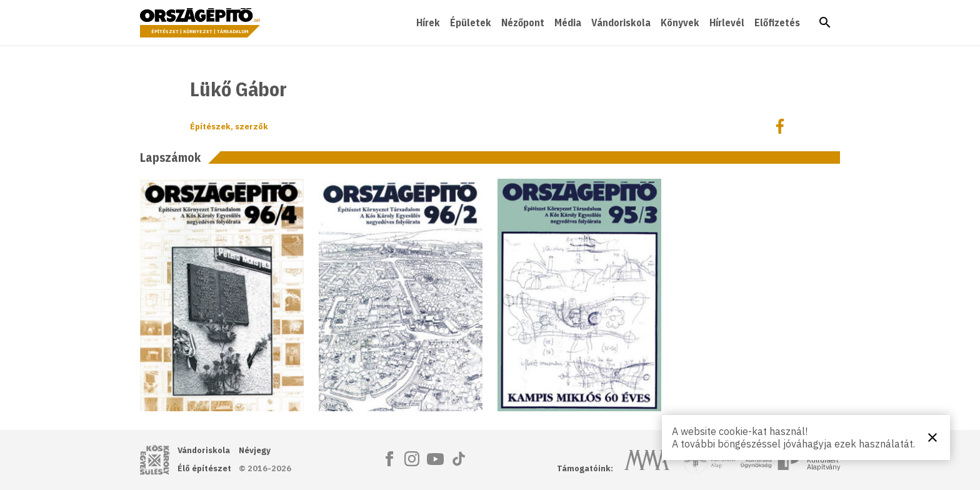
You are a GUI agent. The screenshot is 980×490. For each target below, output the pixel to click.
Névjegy (255, 450)
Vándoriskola (621, 22)
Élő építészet (204, 468)
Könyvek (680, 22)
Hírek (428, 22)
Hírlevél (727, 22)
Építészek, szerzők (229, 127)
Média (568, 22)
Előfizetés (777, 22)
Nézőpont (523, 22)
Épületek (471, 22)
